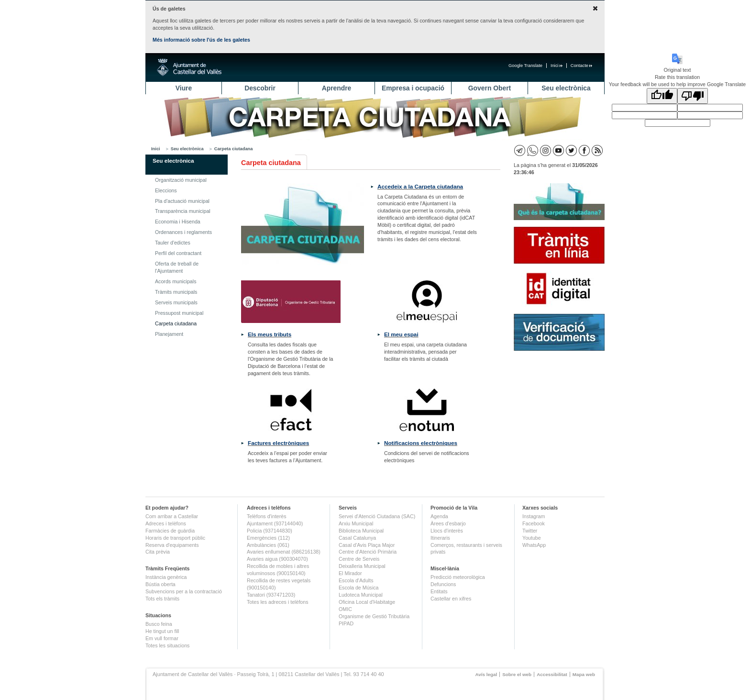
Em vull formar (162, 638)
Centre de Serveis (359, 559)
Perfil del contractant (178, 253)
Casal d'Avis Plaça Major (367, 545)
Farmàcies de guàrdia (170, 531)
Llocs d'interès (447, 531)
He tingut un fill (162, 631)
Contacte (581, 66)
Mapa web (584, 674)
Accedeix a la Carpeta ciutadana (420, 186)
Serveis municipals (176, 302)
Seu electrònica (566, 88)
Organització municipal (181, 180)
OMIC (345, 609)
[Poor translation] (693, 96)
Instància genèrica (166, 577)
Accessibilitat (552, 674)
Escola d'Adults (356, 580)
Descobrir (260, 88)
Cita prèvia (158, 552)
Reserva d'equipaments (172, 545)
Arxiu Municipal (356, 523)
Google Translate (525, 66)
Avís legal (486, 674)
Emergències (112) (268, 538)
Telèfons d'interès (267, 516)
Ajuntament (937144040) (275, 523)
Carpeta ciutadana (234, 149)
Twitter (530, 531)
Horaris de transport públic (175, 538)
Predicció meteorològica (458, 577)
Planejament (169, 334)
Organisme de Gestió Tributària (374, 616)
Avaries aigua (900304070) (277, 559)
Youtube (532, 538)
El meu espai (401, 334)
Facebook (534, 523)
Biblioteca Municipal (361, 531)
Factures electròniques (278, 443)
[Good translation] (662, 96)
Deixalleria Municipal (362, 566)
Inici (557, 66)
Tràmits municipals (176, 292)
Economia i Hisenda (178, 222)
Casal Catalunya (357, 538)
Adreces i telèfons (166, 523)
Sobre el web (517, 674)
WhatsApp (534, 545)
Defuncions (443, 584)
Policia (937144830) (270, 531)
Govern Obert (490, 88)
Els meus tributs (270, 334)
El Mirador (350, 573)
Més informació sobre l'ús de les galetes (201, 40)
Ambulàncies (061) (268, 545)
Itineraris (440, 538)
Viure (184, 88)
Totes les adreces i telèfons (278, 602)
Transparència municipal (183, 211)
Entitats (439, 591)
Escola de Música (359, 588)
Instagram (534, 516)
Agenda (439, 516)
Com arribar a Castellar (172, 516)
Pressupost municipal (179, 313)
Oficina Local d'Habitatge (367, 602)
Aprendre (337, 88)
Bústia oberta (160, 584)
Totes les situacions (167, 645)
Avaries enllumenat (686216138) (284, 552)
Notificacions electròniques (421, 443)
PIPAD (346, 623)
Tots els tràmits (162, 599)
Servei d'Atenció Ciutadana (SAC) (377, 516)
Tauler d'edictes (173, 243)
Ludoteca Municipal (361, 595)
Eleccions (166, 190)
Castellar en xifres (451, 599)
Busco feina (159, 624)
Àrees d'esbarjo (448, 523)
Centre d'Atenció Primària (368, 552)
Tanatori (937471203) (271, 595)
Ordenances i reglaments (183, 232)
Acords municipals (176, 281)
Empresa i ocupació (413, 88)
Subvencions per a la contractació (184, 591)
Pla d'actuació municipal (182, 201)
